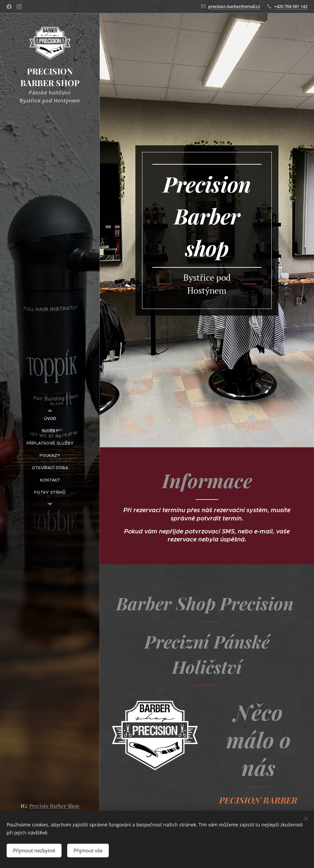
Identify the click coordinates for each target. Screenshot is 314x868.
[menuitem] (50, 419)
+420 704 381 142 (291, 6)
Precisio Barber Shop (54, 806)
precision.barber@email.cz (234, 6)
